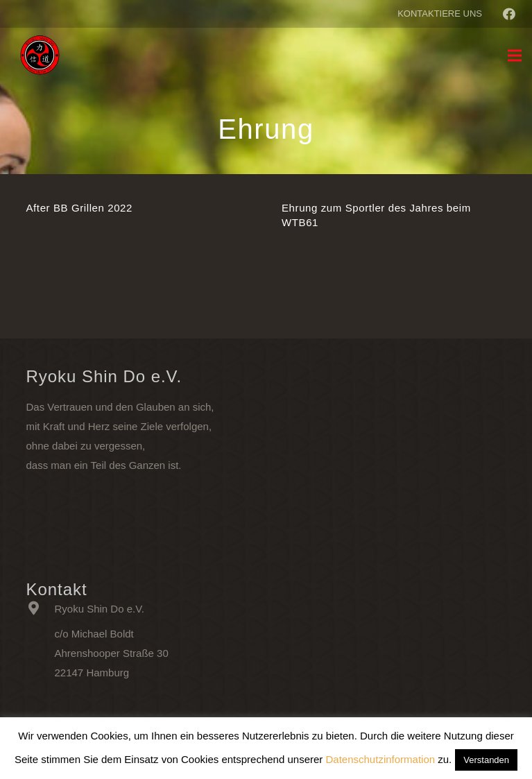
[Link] (40, 55)
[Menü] (515, 55)
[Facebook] (509, 14)
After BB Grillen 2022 (80, 208)
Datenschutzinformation (381, 759)
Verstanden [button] (486, 760)
